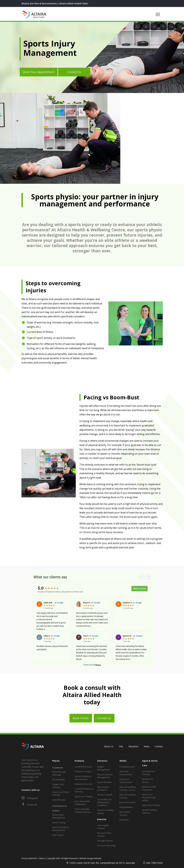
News (147, 746)
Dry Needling (58, 780)
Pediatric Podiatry (83, 771)
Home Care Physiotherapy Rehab (149, 797)
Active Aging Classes (103, 827)
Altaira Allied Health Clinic (74, 3)
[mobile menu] (158, 14)
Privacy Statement (29, 858)
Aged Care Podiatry (84, 797)
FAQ (121, 746)
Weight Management (103, 768)
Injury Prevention (128, 802)
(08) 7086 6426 (154, 863)
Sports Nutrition (104, 782)
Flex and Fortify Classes (104, 834)
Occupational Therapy (148, 773)
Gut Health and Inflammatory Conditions (104, 802)
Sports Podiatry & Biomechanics (60, 829)
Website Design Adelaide (90, 858)
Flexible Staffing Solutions (149, 811)
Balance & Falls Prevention (149, 788)
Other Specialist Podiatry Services (83, 810)
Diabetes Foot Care (84, 784)
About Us (109, 746)
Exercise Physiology (106, 845)
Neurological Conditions (103, 788)
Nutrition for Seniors (148, 781)
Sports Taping (59, 822)
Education (133, 746)
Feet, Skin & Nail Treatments (82, 803)
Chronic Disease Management (105, 776)
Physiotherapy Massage (59, 773)
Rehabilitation (126, 807)
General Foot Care (83, 767)
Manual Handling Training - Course (127, 788)
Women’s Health (105, 795)
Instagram (30, 798)
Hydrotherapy (59, 800)
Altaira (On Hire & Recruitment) (39, 3)
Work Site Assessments (126, 773)
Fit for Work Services (125, 813)
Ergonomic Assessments (126, 781)
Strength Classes (105, 841)
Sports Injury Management (59, 816)
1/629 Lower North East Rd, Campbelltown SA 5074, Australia (102, 863)
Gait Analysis (58, 835)
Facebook (29, 805)
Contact (159, 746)
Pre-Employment (127, 767)
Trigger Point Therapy (58, 786)
